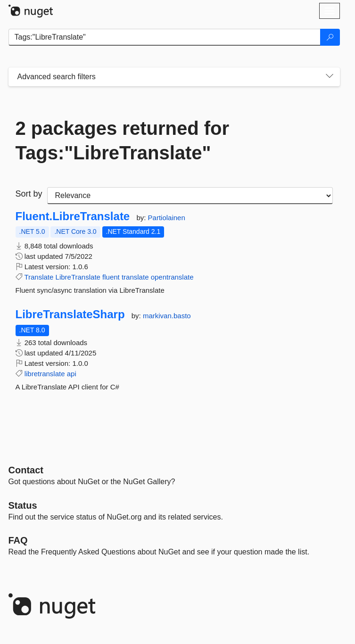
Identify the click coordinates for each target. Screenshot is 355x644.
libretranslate (45, 374)
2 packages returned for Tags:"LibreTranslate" (123, 140)
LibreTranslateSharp (70, 314)
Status (23, 505)
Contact (26, 470)
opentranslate (172, 277)
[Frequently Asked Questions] (18, 540)
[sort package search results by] (190, 196)
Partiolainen (167, 218)
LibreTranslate (78, 277)
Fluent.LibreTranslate (73, 216)
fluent (111, 277)
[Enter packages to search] (165, 37)
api (72, 374)
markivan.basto (167, 316)
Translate (39, 277)
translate (135, 277)
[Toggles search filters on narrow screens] (330, 77)
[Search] (330, 37)
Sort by (29, 194)
